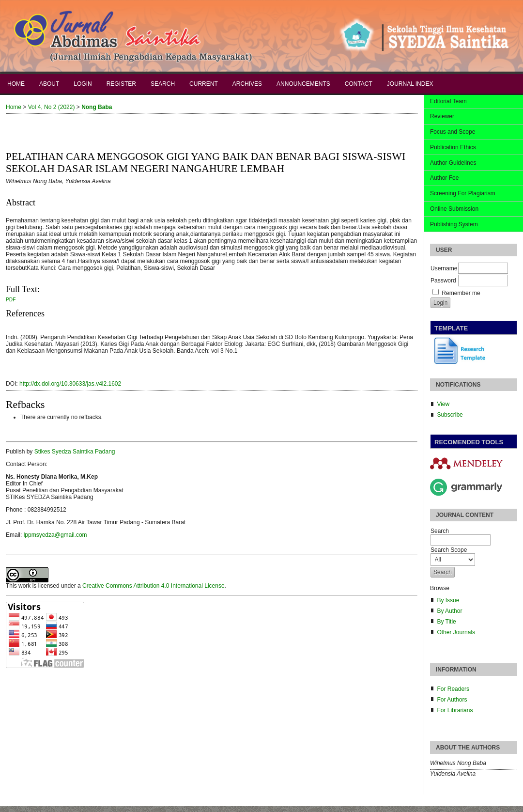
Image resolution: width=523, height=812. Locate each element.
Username (444, 268)
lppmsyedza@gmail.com (55, 535)
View (443, 404)
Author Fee (444, 178)
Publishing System (454, 224)
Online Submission (454, 209)
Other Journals (456, 632)
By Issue (448, 600)
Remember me (461, 293)
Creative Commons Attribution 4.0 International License (154, 586)
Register (121, 84)
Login (83, 84)
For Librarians (455, 710)
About (49, 84)
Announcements (303, 84)
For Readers (453, 689)
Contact (359, 84)
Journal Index (410, 84)
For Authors (452, 700)
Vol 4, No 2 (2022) (52, 107)
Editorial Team (448, 101)
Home (16, 84)
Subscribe (450, 415)
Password (443, 281)
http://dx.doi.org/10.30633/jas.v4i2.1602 (70, 384)
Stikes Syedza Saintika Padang (75, 452)
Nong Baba (97, 107)
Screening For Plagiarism (463, 193)
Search (163, 84)
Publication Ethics (453, 147)
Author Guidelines (453, 163)
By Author (449, 611)
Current (204, 84)
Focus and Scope (453, 132)
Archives (247, 84)
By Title (446, 622)
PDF (11, 300)
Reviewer (442, 116)
